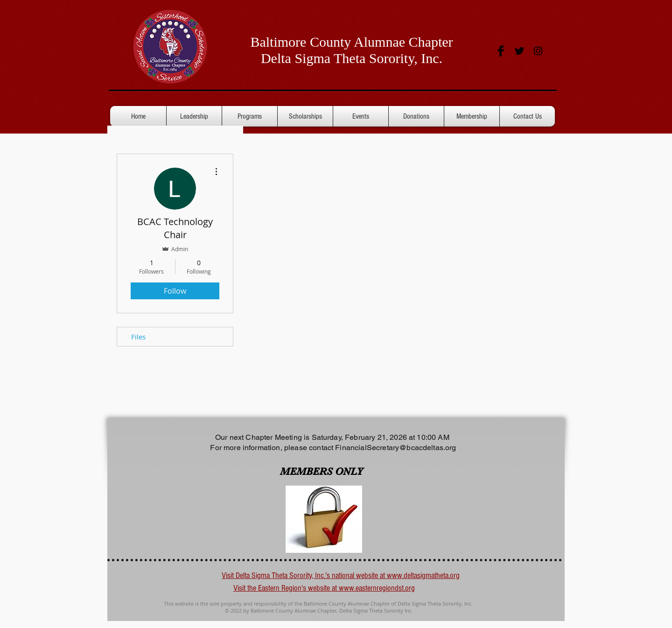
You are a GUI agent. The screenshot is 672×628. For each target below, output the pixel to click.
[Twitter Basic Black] (519, 51)
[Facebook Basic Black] (501, 51)
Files (138, 337)
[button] (472, 116)
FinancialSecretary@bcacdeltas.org (395, 448)
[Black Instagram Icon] (538, 51)
